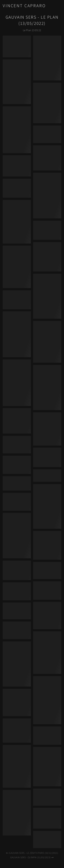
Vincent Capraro (24, 6)
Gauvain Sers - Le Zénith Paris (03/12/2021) (32, 853)
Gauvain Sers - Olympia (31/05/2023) (32, 857)
